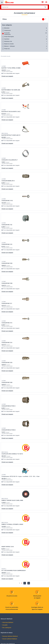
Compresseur (7, 30)
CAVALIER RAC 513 (7, 323)
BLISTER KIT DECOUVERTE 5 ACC (11, 112)
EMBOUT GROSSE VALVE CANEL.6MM (12, 500)
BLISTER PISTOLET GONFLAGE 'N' (11, 135)
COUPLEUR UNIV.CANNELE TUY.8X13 (12, 454)
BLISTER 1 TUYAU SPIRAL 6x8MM (11, 68)
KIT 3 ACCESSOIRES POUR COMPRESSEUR (14, 570)
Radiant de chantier (9, 44)
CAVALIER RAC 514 (7, 343)
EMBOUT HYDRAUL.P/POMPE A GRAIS (12, 524)
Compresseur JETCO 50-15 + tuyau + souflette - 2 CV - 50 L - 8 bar (21, 476)
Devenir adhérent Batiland (10, 639)
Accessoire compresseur (7, 34)
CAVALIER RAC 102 (7, 225)
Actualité (5, 625)
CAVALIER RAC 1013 (7, 201)
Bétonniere (7, 28)
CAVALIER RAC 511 (7, 303)
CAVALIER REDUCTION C (9, 406)
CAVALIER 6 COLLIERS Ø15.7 (10, 160)
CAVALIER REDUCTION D (9, 430)
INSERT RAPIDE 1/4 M (8, 547)
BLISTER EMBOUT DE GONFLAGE (11, 90)
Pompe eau (7, 49)
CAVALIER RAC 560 (7, 382)
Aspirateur (7, 39)
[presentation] (2, 2)
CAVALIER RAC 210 (7, 244)
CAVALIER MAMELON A (8, 181)
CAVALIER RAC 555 (7, 363)
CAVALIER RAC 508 (7, 283)
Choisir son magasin (7, 76)
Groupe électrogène (9, 37)
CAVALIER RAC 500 (7, 263)
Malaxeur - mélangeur (10, 46)
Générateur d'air (8, 41)
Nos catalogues (7, 628)
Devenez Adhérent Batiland (10, 636)
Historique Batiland (8, 622)
